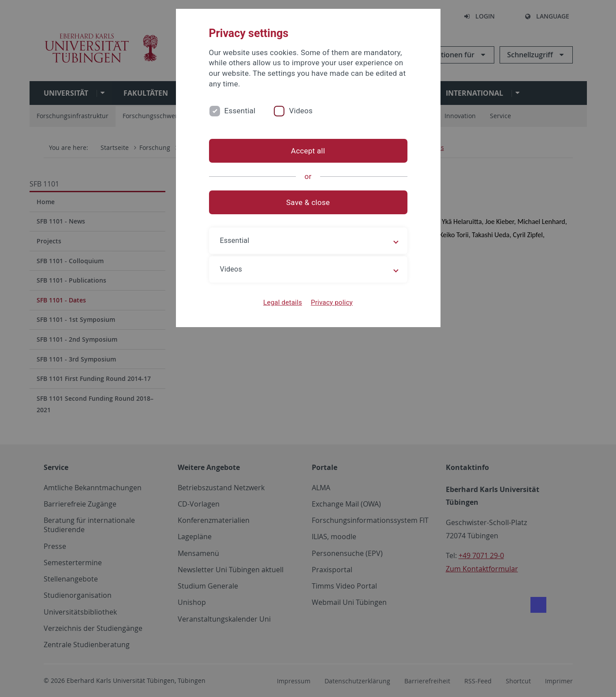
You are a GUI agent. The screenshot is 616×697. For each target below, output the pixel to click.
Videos (301, 111)
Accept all (308, 151)
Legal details (283, 302)
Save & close (308, 202)
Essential (240, 111)
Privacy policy (332, 302)
